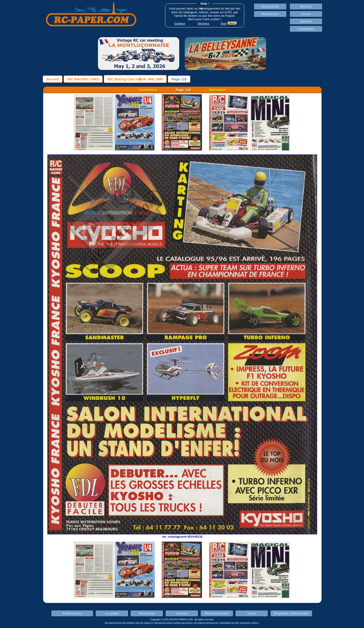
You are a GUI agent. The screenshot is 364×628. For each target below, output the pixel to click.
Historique (147, 613)
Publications (72, 613)
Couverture (148, 90)
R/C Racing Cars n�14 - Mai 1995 (135, 79)
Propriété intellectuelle (291, 613)
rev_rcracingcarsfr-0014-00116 (182, 535)
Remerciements (217, 613)
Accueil (53, 79)
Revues (306, 7)
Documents (270, 7)
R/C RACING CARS (83, 79)
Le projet (112, 613)
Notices (306, 21)
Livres (306, 14)
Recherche (270, 14)
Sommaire (218, 90)
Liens (252, 613)
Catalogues (306, 29)
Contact (182, 613)
